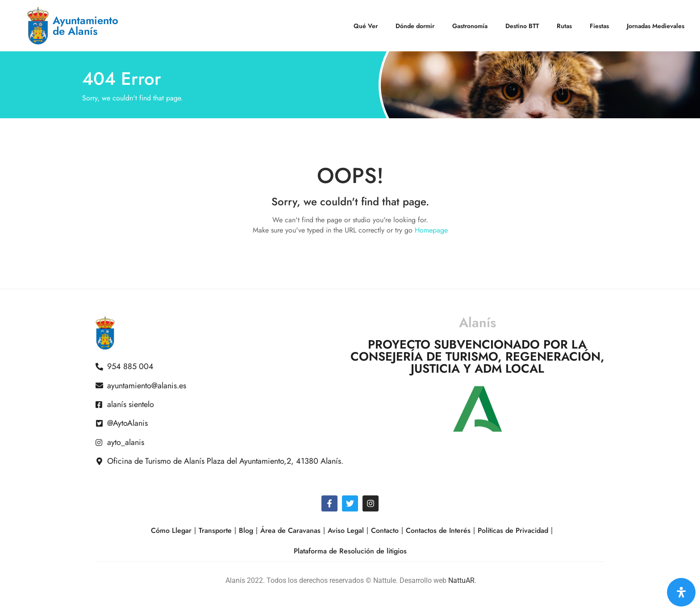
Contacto (385, 530)
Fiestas (599, 26)
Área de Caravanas (290, 530)
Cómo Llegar (171, 530)
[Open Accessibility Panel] (681, 592)
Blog (246, 530)
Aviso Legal (346, 530)
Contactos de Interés (438, 530)
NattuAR (461, 580)
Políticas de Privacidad (513, 530)
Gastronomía (470, 26)
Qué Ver (366, 26)
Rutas (564, 26)
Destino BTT (522, 26)
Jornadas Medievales (656, 26)
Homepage (431, 230)
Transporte (215, 530)
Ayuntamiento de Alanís (85, 26)
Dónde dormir (415, 26)
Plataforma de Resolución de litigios (350, 551)
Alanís (477, 322)
